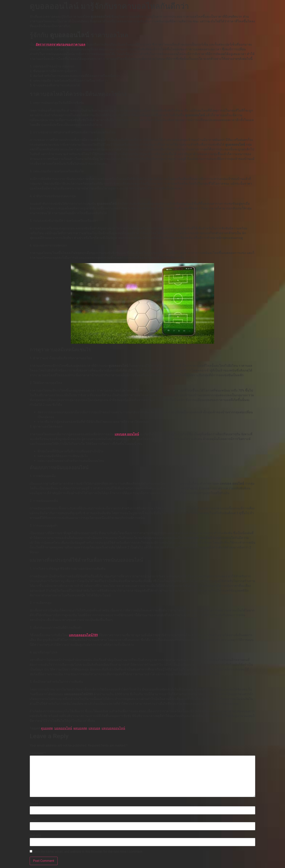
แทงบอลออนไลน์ (113, 728)
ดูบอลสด (47, 728)
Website (35, 836)
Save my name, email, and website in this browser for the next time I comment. (88, 852)
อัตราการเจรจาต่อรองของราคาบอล (60, 44)
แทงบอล (94, 728)
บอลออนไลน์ (63, 728)
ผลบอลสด (80, 728)
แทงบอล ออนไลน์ (127, 434)
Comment (38, 753)
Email (35, 820)
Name (35, 804)
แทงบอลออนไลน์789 (83, 635)
